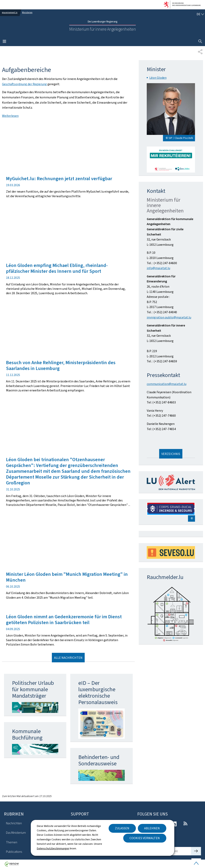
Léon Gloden (158, 78)
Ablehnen (152, 828)
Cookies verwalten (145, 838)
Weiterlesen (10, 116)
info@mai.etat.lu (158, 268)
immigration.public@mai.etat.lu (169, 317)
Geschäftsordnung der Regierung (24, 84)
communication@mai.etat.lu (167, 384)
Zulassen (122, 828)
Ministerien (27, 13)
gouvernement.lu (10, 13)
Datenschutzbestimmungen (53, 848)
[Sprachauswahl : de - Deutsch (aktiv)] (200, 14)
